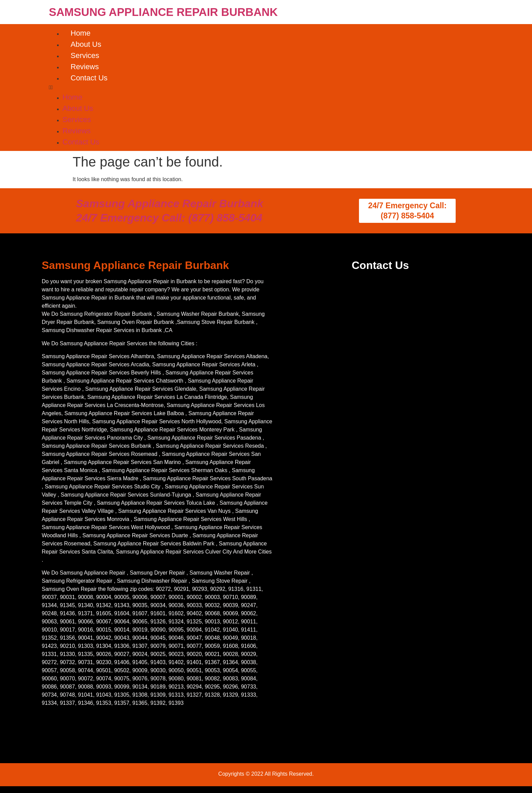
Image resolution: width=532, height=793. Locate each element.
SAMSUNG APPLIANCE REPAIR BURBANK (163, 12)
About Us (86, 44)
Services (85, 55)
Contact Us (89, 78)
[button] (266, 88)
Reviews (85, 67)
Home (81, 33)
